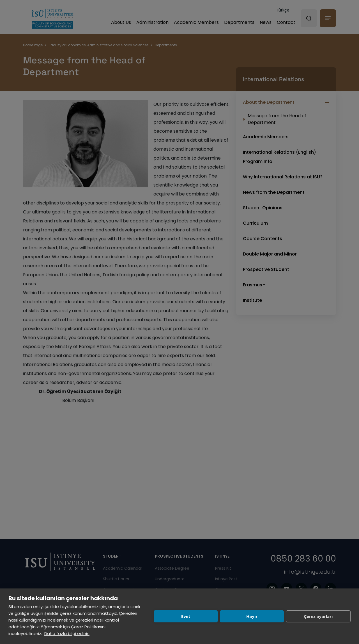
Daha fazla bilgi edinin (67, 633)
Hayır (252, 616)
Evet (186, 616)
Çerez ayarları (318, 616)
